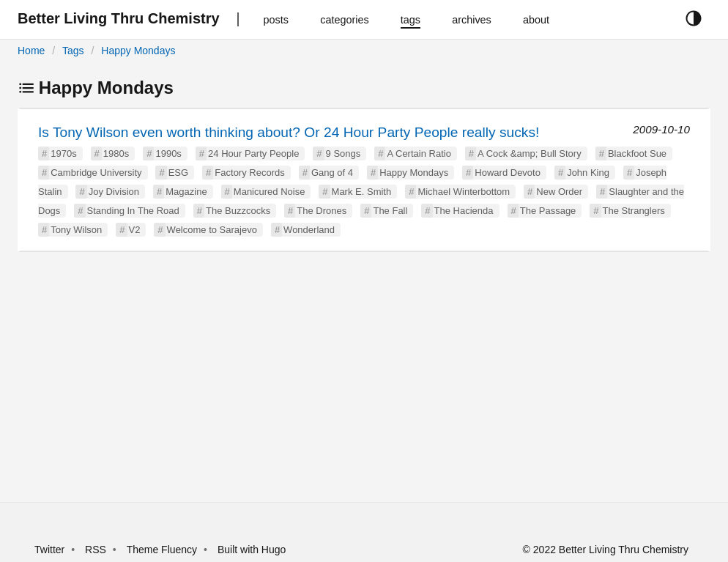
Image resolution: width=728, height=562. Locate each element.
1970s (63, 154)
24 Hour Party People (253, 154)
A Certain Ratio (419, 154)
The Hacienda (464, 211)
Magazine (186, 192)
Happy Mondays (138, 51)
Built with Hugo (252, 550)
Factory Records (249, 173)
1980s (116, 154)
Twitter (49, 550)
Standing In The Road (133, 211)
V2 (135, 230)
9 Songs (343, 154)
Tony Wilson (76, 230)
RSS (96, 550)
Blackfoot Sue (637, 154)
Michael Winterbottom (464, 192)
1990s (168, 154)
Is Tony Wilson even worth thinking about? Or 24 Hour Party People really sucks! (289, 132)
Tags (73, 51)
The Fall (390, 211)
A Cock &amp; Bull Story (530, 154)
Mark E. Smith (362, 192)
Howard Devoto (508, 173)
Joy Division (114, 192)
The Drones (322, 211)
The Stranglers (634, 211)
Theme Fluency (163, 550)
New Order (559, 192)
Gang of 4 (332, 173)
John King (588, 173)
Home (31, 51)
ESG (178, 173)
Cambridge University (96, 173)
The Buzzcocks (238, 211)
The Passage (548, 211)
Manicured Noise (270, 192)
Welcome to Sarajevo (212, 230)
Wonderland (309, 230)
